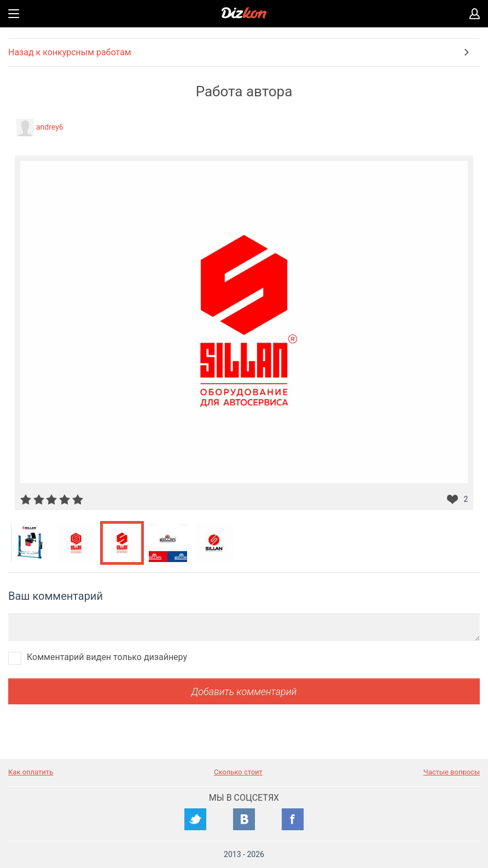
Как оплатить (31, 772)
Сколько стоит (238, 772)
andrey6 (50, 127)
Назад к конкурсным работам (70, 52)
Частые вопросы (452, 772)
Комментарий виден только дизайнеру (107, 657)
